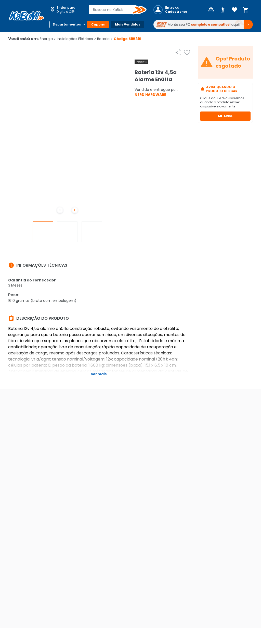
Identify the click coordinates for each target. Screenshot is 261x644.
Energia (48, 39)
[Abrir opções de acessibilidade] (223, 10)
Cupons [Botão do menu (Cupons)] (98, 24)
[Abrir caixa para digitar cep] (66, 10)
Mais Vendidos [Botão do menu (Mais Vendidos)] (128, 24)
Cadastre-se (176, 12)
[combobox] (114, 10)
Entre (170, 8)
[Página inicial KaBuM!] (26, 16)
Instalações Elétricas (76, 39)
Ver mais (99, 374)
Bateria (105, 39)
